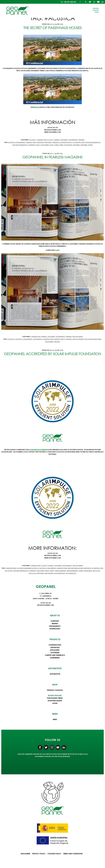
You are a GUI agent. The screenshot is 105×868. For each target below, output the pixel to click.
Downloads (55, 629)
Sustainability (73, 140)
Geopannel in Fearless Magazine (52, 157)
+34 (70, 2)
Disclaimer (25, 854)
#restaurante (49, 573)
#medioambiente (61, 571)
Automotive (55, 674)
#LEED (52, 145)
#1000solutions (11, 568)
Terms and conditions (73, 854)
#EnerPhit (32, 145)
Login (55, 703)
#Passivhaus (68, 145)
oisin (61, 24)
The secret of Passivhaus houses (52, 28)
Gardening (55, 658)
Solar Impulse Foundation (39, 450)
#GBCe (38, 145)
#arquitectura (31, 142)
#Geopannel (45, 145)
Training (81, 140)
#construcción (79, 142)
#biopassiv (40, 142)
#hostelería (40, 571)
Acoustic (32, 140)
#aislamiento (21, 142)
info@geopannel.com (46, 605)
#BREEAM (55, 142)
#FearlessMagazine (95, 339)
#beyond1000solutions (75, 568)
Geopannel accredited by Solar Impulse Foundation (52, 354)
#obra (56, 145)
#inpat (47, 571)
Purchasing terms (55, 698)
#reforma (77, 145)
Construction (41, 140)
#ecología (8, 571)
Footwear (55, 653)
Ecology (50, 140)
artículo (37, 107)
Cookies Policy (54, 854)
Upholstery (55, 650)
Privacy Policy (39, 854)
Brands (55, 624)
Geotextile (55, 647)
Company (55, 621)
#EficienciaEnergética (93, 142)
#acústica (12, 142)
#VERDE (90, 145)
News (55, 719)
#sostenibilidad (60, 573)
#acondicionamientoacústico (28, 568)
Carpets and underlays (55, 655)
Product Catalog (55, 690)
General (57, 140)
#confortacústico (66, 142)
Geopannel (64, 140)
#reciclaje (96, 571)
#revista (57, 342)
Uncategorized (78, 337)
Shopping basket (55, 701)
